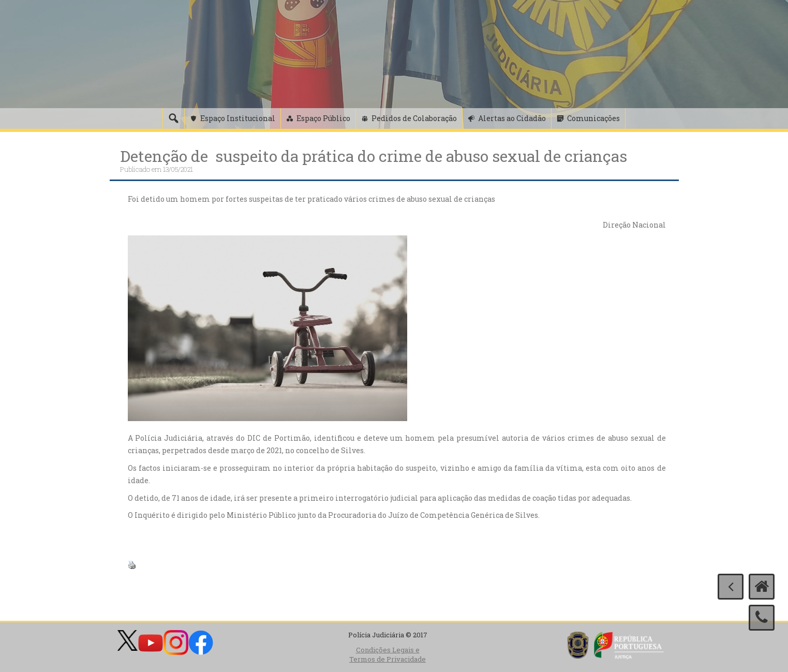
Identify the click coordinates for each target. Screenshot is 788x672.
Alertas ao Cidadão (512, 118)
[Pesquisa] (173, 118)
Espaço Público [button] (323, 118)
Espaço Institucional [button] (238, 118)
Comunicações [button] (593, 118)
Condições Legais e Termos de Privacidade (388, 655)
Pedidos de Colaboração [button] (414, 118)
